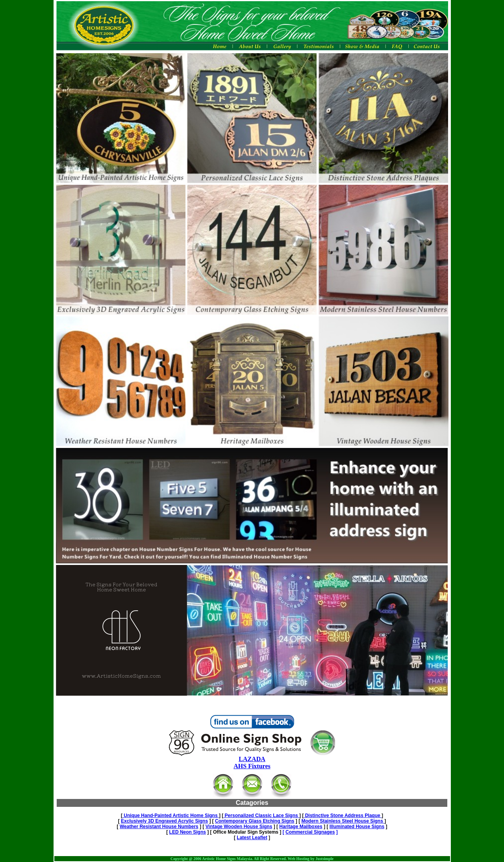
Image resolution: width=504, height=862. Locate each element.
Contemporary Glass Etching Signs (255, 821)
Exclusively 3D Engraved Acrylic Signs (164, 821)
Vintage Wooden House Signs (239, 827)
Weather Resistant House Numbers (159, 827)
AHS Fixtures (252, 766)
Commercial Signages (310, 832)
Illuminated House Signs (357, 827)
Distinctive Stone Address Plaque (343, 816)
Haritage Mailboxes (301, 827)
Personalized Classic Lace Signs (261, 816)
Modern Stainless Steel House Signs (343, 821)
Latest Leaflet (252, 838)
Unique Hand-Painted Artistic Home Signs (171, 816)
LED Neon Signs (188, 832)
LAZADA (252, 759)
